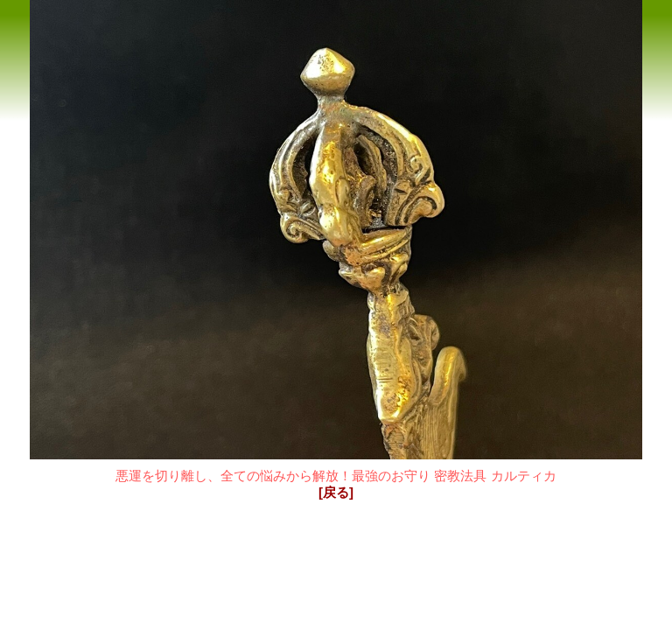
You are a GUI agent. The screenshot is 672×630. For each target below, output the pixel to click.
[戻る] (336, 492)
